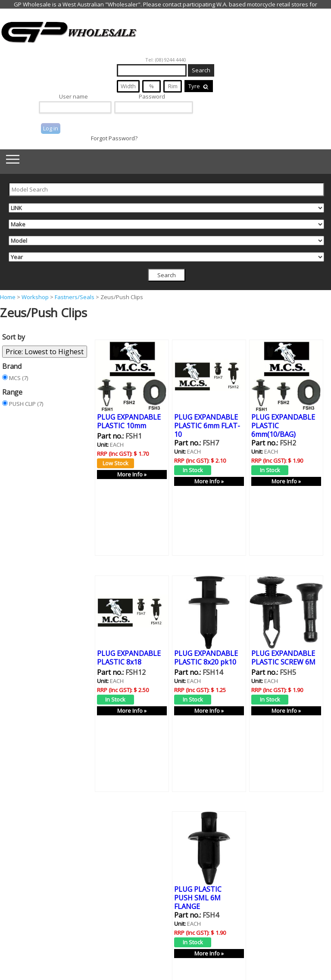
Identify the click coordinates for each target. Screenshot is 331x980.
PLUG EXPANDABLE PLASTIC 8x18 (129, 645)
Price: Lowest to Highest (45, 352)
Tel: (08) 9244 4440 (166, 60)
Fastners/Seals (75, 297)
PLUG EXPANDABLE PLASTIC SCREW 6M (283, 645)
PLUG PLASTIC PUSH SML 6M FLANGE (198, 873)
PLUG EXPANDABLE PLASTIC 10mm (129, 421)
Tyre (199, 86)
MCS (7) (19, 378)
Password (152, 96)
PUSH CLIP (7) (26, 404)
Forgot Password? (114, 138)
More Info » (132, 474)
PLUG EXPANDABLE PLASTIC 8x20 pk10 (206, 645)
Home (8, 297)
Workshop (35, 297)
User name (73, 96)
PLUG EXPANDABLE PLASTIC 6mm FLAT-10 (207, 425)
